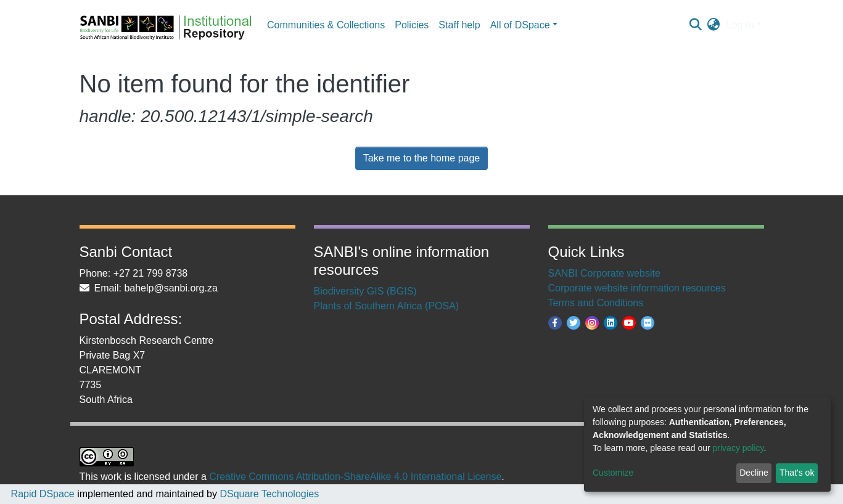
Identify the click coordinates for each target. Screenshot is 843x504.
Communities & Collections (326, 25)
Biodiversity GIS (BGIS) (365, 291)
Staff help (459, 25)
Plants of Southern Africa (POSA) (387, 306)
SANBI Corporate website (604, 273)
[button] (714, 25)
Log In (740, 25)
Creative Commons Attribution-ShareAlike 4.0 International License (355, 477)
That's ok (797, 473)
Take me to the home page (422, 158)
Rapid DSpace (43, 494)
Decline (754, 473)
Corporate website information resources (637, 288)
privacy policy (738, 448)
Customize (613, 473)
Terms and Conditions (596, 303)
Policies (412, 25)
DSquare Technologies (268, 494)
